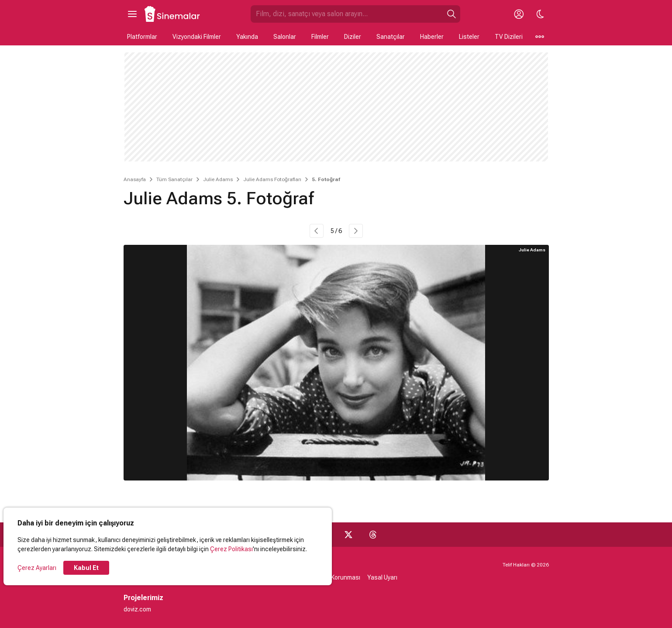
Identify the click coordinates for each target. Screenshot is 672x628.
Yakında (247, 37)
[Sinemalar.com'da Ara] (347, 14)
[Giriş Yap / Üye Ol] (519, 14)
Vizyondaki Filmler (197, 37)
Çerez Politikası (231, 549)
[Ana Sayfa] (172, 14)
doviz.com (137, 609)
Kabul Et (86, 568)
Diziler (353, 37)
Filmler (320, 37)
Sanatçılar (391, 37)
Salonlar (285, 37)
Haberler (432, 37)
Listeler (469, 37)
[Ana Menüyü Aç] (132, 14)
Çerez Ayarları (37, 568)
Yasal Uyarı (382, 577)
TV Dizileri (509, 37)
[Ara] (451, 14)
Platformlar (142, 37)
